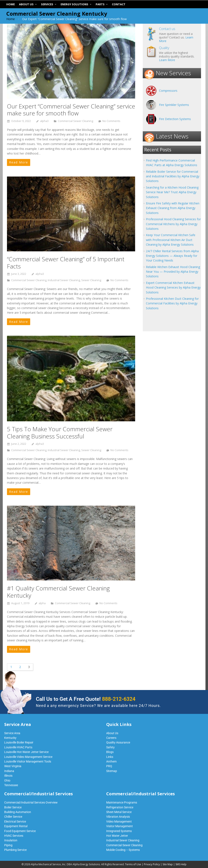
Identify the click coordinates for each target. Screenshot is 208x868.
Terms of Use (133, 864)
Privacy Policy (152, 864)
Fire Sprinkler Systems (174, 105)
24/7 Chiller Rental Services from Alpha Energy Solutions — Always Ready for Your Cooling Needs (172, 256)
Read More (19, 162)
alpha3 (44, 121)
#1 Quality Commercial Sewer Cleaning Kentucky (58, 592)
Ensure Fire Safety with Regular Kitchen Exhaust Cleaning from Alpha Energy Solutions (173, 208)
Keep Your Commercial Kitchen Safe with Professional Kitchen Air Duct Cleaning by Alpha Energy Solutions (171, 240)
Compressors (168, 91)
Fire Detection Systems (175, 119)
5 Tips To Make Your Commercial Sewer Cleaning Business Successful (60, 433)
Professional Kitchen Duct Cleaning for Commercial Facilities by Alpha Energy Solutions (172, 303)
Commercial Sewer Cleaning (75, 121)
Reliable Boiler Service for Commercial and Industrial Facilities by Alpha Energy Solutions (173, 176)
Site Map (168, 864)
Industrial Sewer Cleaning (64, 280)
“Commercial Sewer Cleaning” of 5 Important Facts (66, 263)
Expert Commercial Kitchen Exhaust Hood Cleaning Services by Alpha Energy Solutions (173, 288)
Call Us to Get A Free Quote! (86, 699)
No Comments (111, 121)
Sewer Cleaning (91, 280)
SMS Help (181, 864)
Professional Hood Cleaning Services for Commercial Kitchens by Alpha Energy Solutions (173, 224)
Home (11, 19)
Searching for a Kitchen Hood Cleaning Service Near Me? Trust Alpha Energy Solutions (172, 192)
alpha (42, 603)
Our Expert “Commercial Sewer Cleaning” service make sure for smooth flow (71, 110)
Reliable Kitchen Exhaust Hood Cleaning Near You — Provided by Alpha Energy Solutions (173, 272)
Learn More (167, 60)
